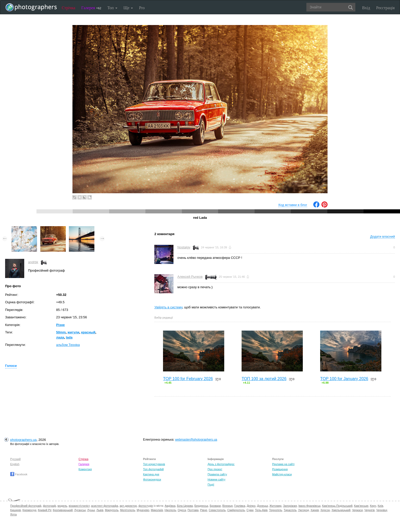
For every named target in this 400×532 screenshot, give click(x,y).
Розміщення (280, 469)
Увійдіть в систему (168, 307)
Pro (142, 8)
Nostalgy (184, 247)
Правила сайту (217, 474)
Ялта (13, 514)
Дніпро (251, 506)
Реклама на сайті (283, 464)
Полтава (193, 510)
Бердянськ (201, 506)
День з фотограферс (221, 464)
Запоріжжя (290, 506)
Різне (60, 325)
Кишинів (16, 510)
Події (211, 485)
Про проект (215, 469)
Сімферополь (236, 510)
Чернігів (369, 510)
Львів (100, 510)
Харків (315, 510)
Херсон (325, 510)
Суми (250, 510)
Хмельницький (341, 510)
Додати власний (383, 237)
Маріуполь (112, 510)
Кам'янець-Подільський (337, 506)
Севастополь (217, 510)
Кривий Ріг (45, 510)
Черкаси (357, 510)
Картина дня (151, 474)
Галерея (91, 8)
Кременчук (29, 510)
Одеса (182, 510)
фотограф (49, 506)
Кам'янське (361, 506)
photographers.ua (23, 440)
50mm (61, 332)
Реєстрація (385, 8)
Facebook (19, 474)
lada (69, 337)
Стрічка (68, 8)
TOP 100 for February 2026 (188, 379)
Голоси (11, 366)
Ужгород (304, 510)
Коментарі (85, 469)
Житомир (275, 506)
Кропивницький (63, 510)
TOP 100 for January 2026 (344, 379)
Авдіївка (170, 506)
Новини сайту (217, 479)
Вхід (366, 8)
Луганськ (80, 510)
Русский (15, 459)
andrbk (33, 262)
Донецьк (262, 506)
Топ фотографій (153, 469)
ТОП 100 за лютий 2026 (264, 379)
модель (62, 506)
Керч (373, 506)
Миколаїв (157, 510)
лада (60, 337)
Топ (112, 8)
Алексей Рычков (190, 277)
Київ (380, 506)
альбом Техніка (68, 345)
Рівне (204, 510)
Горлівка (240, 506)
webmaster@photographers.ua (196, 440)
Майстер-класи (282, 474)
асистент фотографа (105, 506)
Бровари (215, 506)
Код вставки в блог (293, 205)
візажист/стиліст (79, 506)
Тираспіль (290, 510)
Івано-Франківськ (309, 506)
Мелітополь (128, 510)
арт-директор (128, 506)
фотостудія (146, 506)
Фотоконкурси (152, 479)
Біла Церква (185, 506)
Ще (128, 8)
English (15, 464)
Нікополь (170, 510)
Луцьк (91, 510)
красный (88, 332)
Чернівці (382, 510)
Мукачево (143, 510)
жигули (73, 332)
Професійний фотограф (26, 506)
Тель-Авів (261, 510)
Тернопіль (276, 510)
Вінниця (228, 506)
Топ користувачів (154, 464)
